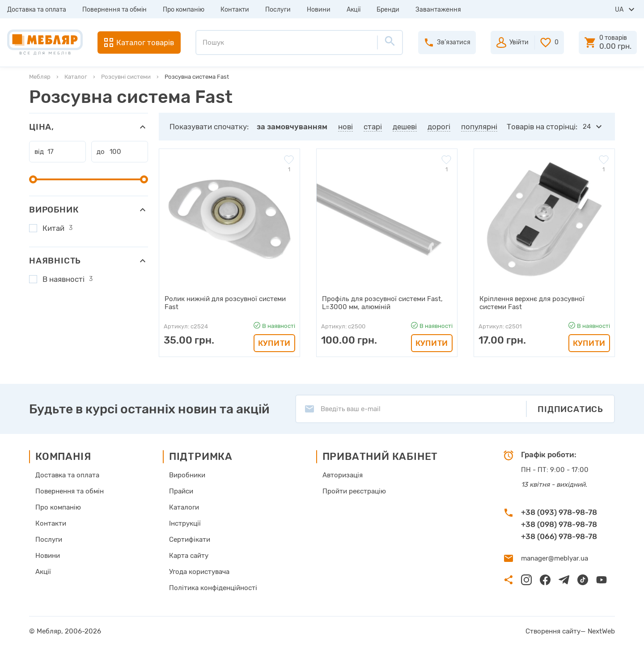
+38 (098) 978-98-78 (559, 524)
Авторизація (343, 475)
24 (587, 127)
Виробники (187, 475)
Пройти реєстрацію (354, 491)
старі (373, 127)
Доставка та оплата (37, 10)
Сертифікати (190, 540)
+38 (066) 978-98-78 (559, 536)
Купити (274, 343)
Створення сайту (553, 631)
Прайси (181, 491)
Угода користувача (199, 572)
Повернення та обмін (114, 10)
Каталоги (184, 507)
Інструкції (185, 523)
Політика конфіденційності (213, 588)
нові (345, 127)
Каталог (76, 77)
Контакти (235, 10)
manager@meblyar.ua (554, 558)
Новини (319, 10)
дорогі (439, 127)
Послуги (278, 10)
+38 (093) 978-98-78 (559, 512)
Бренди (388, 10)
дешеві (405, 127)
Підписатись (570, 409)
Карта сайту (189, 556)
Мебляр (40, 77)
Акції (354, 10)
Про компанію (184, 10)
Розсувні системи (126, 77)
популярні (479, 127)
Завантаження (438, 10)
